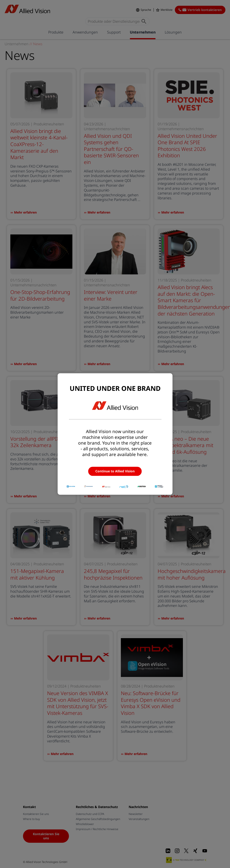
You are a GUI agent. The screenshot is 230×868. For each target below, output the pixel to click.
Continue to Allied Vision (115, 471)
